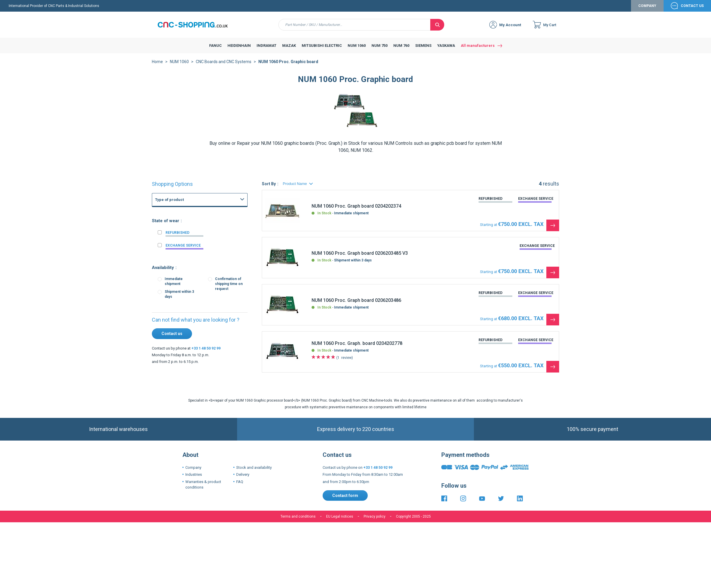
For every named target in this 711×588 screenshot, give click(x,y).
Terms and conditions (298, 521)
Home (157, 66)
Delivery (243, 479)
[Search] (437, 29)
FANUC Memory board (191, 254)
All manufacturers (478, 50)
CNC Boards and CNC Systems (224, 66)
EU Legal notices (340, 521)
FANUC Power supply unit (194, 228)
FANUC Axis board (188, 266)
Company (647, 10)
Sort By (269, 188)
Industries (194, 479)
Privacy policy (375, 521)
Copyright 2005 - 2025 (413, 521)
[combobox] (354, 29)
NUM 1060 (179, 66)
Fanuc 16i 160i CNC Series (195, 279)
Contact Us (692, 10)
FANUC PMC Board (188, 273)
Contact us (172, 338)
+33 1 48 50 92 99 (206, 353)
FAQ (240, 486)
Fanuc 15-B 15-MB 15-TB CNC (198, 292)
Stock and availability (254, 472)
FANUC (167, 218)
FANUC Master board (190, 247)
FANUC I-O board (187, 260)
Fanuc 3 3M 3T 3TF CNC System (199, 298)
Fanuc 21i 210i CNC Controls (197, 286)
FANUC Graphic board (191, 234)
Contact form (345, 500)
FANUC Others (185, 241)
